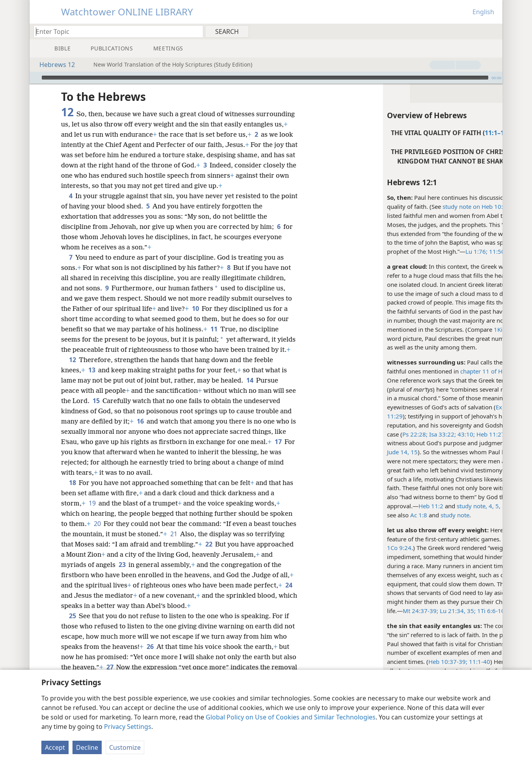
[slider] (265, 78)
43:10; (407, 434)
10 (195, 319)
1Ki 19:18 (449, 329)
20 (97, 544)
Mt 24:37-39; (363, 611)
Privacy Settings (128, 727)
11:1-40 (421, 662)
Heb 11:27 (432, 434)
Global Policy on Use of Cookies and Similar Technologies (291, 717)
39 (448, 506)
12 (72, 380)
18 (72, 503)
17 (278, 462)
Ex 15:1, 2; (452, 407)
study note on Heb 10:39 (418, 206)
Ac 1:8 (361, 515)
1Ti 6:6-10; (433, 611)
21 (200, 554)
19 (92, 524)
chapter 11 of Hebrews (433, 371)
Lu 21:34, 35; (399, 611)
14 (250, 401)
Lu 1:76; (419, 251)
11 (214, 339)
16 (140, 442)
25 (72, 636)
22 (240, 565)
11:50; (439, 251)
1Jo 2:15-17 (465, 611)
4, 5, (437, 506)
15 (108, 421)
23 (175, 585)
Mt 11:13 (462, 251)
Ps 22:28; (357, 434)
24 (131, 616)
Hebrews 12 (53, 65)
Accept (55, 747)
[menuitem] (494, 31)
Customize (125, 747)
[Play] (35, 78)
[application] (266, 78)
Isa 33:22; (384, 434)
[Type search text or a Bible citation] (115, 31)
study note (479, 506)
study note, (414, 506)
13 (92, 390)
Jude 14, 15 (344, 452)
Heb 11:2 (373, 506)
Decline (87, 747)
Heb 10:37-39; (390, 662)
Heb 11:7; (467, 443)
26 (165, 667)
